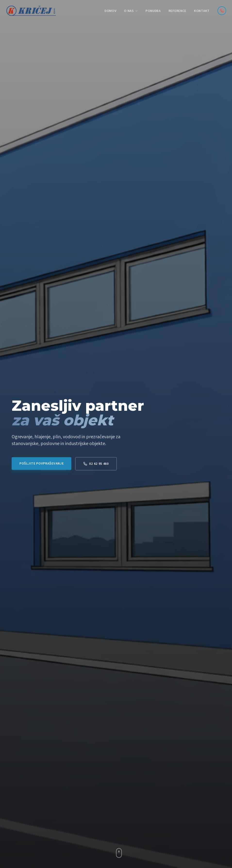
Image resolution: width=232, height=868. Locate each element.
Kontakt (202, 11)
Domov (111, 11)
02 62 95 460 (96, 467)
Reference (178, 11)
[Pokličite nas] (222, 11)
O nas (131, 11)
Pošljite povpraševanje (41, 467)
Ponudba (153, 11)
